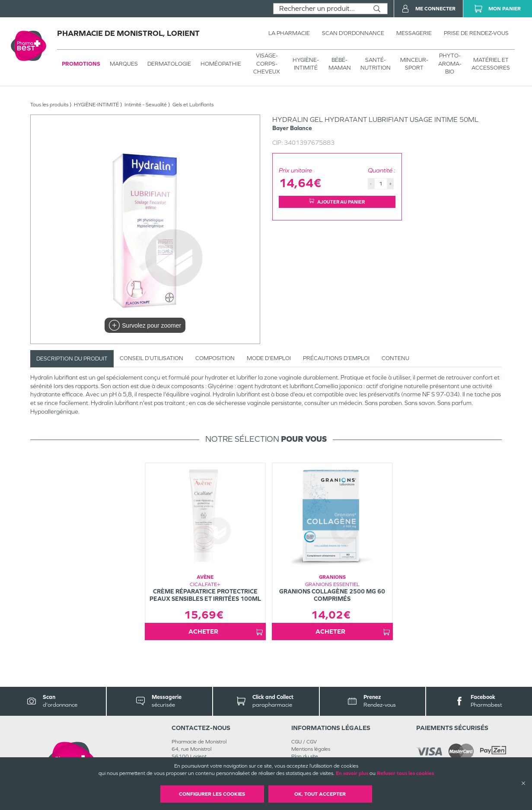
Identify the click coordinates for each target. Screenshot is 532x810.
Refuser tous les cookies (405, 773)
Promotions (81, 64)
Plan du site (305, 756)
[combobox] (320, 9)
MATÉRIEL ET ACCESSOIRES (491, 64)
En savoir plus (352, 773)
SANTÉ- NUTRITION (376, 64)
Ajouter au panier (337, 202)
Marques (124, 64)
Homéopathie (221, 64)
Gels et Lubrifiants (193, 105)
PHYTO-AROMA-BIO (450, 63)
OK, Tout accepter (320, 794)
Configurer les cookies (212, 794)
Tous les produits (49, 105)
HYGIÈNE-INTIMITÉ (306, 64)
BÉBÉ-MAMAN (340, 64)
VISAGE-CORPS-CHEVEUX (267, 63)
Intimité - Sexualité (146, 105)
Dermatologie (169, 64)
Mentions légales (311, 749)
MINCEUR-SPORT (414, 64)
